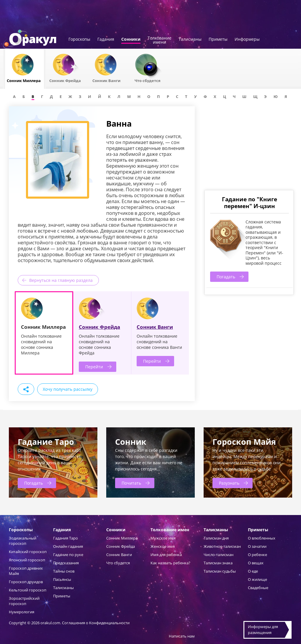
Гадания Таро (66, 538)
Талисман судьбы (220, 571)
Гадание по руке (68, 555)
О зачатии (257, 546)
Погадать (226, 277)
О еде (253, 571)
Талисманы (190, 40)
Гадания (106, 40)
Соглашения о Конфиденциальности (96, 623)
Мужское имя (163, 538)
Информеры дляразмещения (263, 630)
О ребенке (257, 555)
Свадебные (258, 588)
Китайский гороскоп (28, 552)
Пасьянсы (62, 579)
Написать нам (182, 636)
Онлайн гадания (68, 546)
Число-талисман (219, 555)
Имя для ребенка (166, 555)
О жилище (257, 579)
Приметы (218, 40)
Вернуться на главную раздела (61, 280)
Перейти (94, 367)
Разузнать (229, 483)
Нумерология (22, 612)
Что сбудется (118, 563)
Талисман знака (218, 563)
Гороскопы (79, 40)
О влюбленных (262, 538)
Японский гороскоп (27, 560)
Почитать (131, 483)
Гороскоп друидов (26, 582)
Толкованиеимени (160, 40)
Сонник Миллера (122, 538)
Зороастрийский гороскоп (24, 601)
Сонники (131, 40)
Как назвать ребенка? (170, 563)
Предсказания (66, 563)
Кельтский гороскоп (28, 590)
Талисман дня (216, 538)
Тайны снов (64, 571)
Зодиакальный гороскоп (23, 541)
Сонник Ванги (155, 327)
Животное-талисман (222, 546)
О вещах (256, 563)
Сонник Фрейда (99, 327)
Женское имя (163, 546)
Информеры (247, 40)
